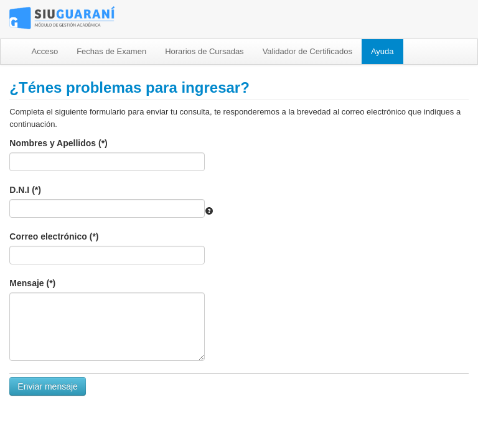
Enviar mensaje (48, 386)
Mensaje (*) (32, 283)
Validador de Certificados (307, 51)
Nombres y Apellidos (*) (58, 143)
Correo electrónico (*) (54, 236)
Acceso (45, 51)
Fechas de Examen (111, 51)
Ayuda (382, 51)
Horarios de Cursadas (204, 51)
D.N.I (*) (25, 190)
